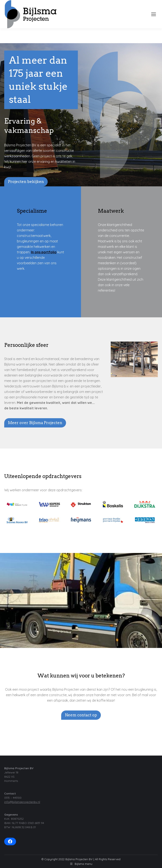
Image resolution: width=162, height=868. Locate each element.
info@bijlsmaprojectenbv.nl (22, 802)
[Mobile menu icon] (154, 14)
